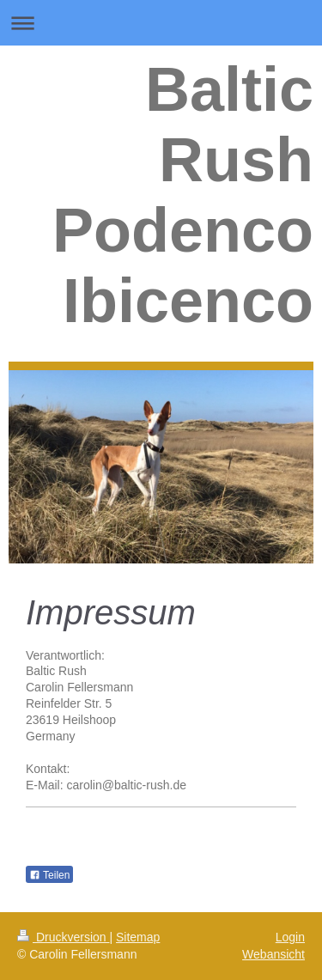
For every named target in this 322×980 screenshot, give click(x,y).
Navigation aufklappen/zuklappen (161, 23)
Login (290, 937)
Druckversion (63, 937)
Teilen (49, 875)
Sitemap (138, 937)
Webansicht (273, 954)
